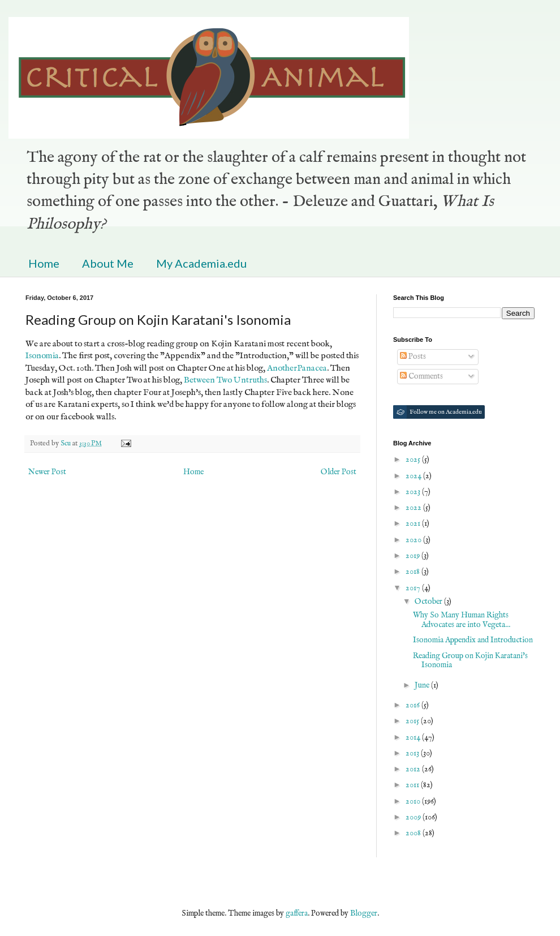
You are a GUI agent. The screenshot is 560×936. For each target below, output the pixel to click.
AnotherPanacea (297, 368)
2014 (414, 737)
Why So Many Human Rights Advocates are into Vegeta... (462, 620)
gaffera (297, 913)
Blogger (364, 913)
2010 (414, 801)
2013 (413, 753)
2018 (413, 572)
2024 (414, 476)
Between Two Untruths (225, 380)
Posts (413, 357)
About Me (108, 263)
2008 (414, 833)
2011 (413, 785)
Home (44, 263)
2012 (414, 769)
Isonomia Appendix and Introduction (473, 640)
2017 (414, 588)
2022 (414, 508)
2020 (414, 540)
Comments (421, 376)
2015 (413, 721)
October (429, 602)
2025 (414, 460)
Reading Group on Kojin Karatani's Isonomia (470, 661)
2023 (414, 492)
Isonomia (42, 356)
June (423, 685)
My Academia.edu (201, 263)
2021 (414, 523)
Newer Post (47, 472)
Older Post (339, 472)
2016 (413, 705)
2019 (413, 556)
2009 (414, 817)
